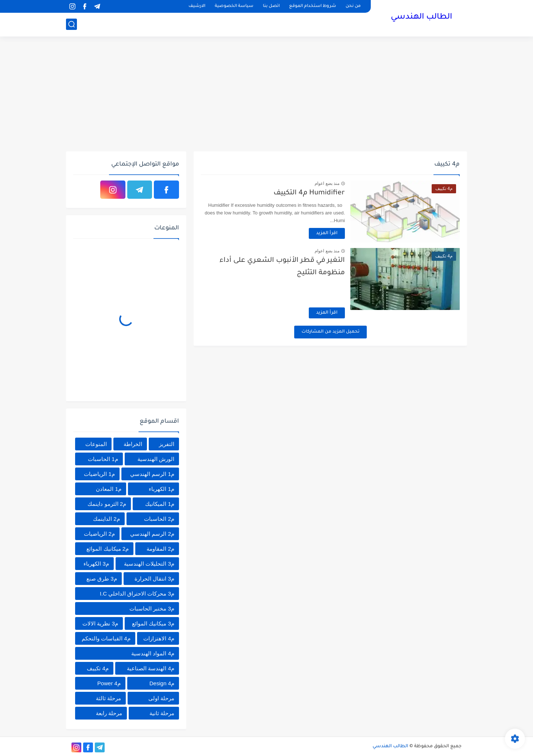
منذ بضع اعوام (327, 183)
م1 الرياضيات (99, 474)
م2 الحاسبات (159, 519)
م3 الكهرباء (96, 564)
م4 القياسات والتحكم (106, 638)
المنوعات (96, 444)
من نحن (353, 6)
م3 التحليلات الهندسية (149, 564)
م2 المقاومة (160, 549)
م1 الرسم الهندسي (152, 474)
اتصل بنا (271, 6)
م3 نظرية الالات (100, 623)
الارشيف (197, 6)
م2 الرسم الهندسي (152, 534)
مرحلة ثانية (162, 713)
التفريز (167, 444)
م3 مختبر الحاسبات (152, 608)
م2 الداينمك (106, 519)
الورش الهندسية (156, 459)
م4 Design (162, 683)
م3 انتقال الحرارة (154, 579)
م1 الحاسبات (103, 459)
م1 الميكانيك (160, 504)
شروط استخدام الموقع (313, 6)
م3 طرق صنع (102, 579)
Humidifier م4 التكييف (309, 193)
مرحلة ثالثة (108, 698)
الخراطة (133, 444)
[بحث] (71, 24)
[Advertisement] (266, 95)
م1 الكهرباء (162, 489)
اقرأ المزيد (327, 233)
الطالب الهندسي (421, 18)
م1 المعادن (109, 489)
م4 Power (109, 683)
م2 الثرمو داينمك (107, 504)
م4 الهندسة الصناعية (151, 668)
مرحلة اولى (161, 698)
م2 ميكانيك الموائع (108, 549)
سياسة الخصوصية (234, 6)
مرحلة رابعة (109, 713)
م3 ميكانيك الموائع (153, 623)
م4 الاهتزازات (159, 638)
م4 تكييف (98, 668)
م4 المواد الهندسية (153, 653)
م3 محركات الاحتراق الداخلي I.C (137, 594)
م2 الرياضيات (99, 534)
